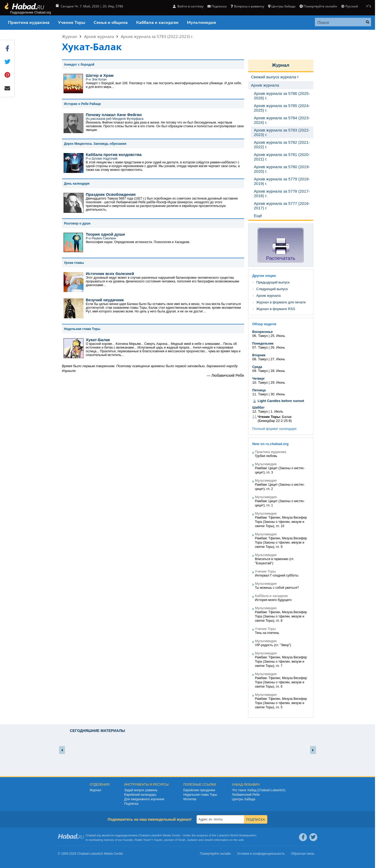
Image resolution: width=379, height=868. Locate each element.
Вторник (259, 355)
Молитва (190, 799)
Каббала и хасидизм (157, 23)
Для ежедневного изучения (144, 799)
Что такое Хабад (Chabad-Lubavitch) (259, 790)
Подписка (217, 6)
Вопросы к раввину (247, 6)
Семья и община (111, 23)
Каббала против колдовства (114, 154)
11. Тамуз (260, 394)
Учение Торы (72, 23)
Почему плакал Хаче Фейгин (114, 115)
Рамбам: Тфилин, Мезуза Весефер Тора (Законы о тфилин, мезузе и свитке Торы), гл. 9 (281, 543)
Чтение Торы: (269, 417)
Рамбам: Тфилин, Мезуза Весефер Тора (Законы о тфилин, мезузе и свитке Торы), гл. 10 (281, 522)
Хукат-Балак (98, 340)
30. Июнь (278, 394)
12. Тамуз (260, 411)
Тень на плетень (267, 633)
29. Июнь (278, 382)
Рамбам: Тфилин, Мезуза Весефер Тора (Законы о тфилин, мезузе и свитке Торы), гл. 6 (281, 682)
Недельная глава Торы (200, 795)
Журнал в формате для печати (281, 302)
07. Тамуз (260, 347)
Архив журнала (99, 36)
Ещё (258, 216)
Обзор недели (264, 324)
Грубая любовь (266, 456)
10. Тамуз (260, 382)
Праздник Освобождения (111, 194)
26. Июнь (278, 347)
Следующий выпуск (272, 289)
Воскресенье (263, 332)
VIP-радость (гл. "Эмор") (273, 645)
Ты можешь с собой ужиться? (277, 588)
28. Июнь (278, 371)
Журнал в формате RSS (276, 309)
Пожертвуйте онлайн (318, 6)
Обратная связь (303, 854)
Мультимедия (201, 23)
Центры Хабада (282, 6)
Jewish (209, 840)
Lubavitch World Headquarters (237, 835)
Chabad (143, 835)
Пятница (259, 390)
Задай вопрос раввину (141, 790)
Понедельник (263, 344)
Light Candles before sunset (281, 401)
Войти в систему (188, 6)
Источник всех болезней (110, 274)
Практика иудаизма (29, 23)
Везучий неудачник (105, 300)
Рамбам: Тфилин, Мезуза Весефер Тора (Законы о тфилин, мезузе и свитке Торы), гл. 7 (281, 662)
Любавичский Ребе (246, 795)
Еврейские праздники (199, 790)
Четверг (259, 379)
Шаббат (259, 408)
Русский (349, 6)
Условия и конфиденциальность (261, 854)
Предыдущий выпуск (273, 282)
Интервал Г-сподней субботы (277, 575)
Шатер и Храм (100, 75)
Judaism (192, 840)
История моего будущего (273, 600)
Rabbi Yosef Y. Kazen (149, 840)
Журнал (70, 36)
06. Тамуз (260, 336)
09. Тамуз (260, 371)
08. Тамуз (260, 359)
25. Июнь (278, 336)
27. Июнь (278, 359)
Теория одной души (105, 234)
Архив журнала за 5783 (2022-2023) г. (157, 36)
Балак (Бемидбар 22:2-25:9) (275, 419)
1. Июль (277, 411)
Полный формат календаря (274, 429)
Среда (257, 367)
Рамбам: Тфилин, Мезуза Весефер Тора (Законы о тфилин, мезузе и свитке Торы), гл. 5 (281, 703)
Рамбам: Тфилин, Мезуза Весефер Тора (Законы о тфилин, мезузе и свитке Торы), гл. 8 (281, 616)
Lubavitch (156, 835)
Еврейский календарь (140, 795)
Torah (182, 840)
